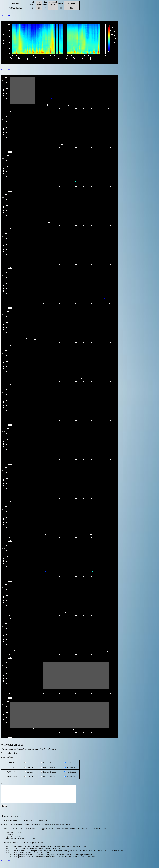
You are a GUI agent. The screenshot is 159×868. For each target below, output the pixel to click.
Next (9, 15)
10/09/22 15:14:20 (15, 8)
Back (3, 15)
